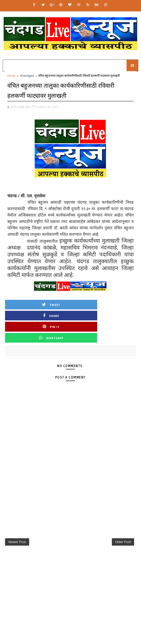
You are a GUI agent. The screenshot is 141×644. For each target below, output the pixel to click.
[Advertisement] (70, 473)
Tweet (38, 304)
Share (103, 304)
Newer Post (17, 520)
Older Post (123, 520)
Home (11, 76)
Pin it (38, 315)
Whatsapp (103, 315)
